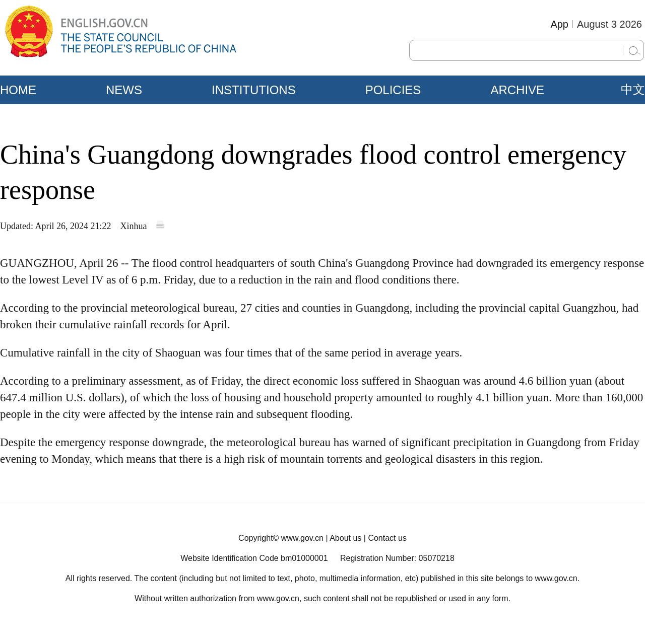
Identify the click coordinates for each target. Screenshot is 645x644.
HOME (18, 90)
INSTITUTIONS (254, 90)
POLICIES (393, 90)
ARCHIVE (517, 90)
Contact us (387, 538)
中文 (633, 90)
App (559, 24)
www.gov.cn (302, 538)
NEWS (124, 90)
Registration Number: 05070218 (397, 558)
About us (345, 538)
